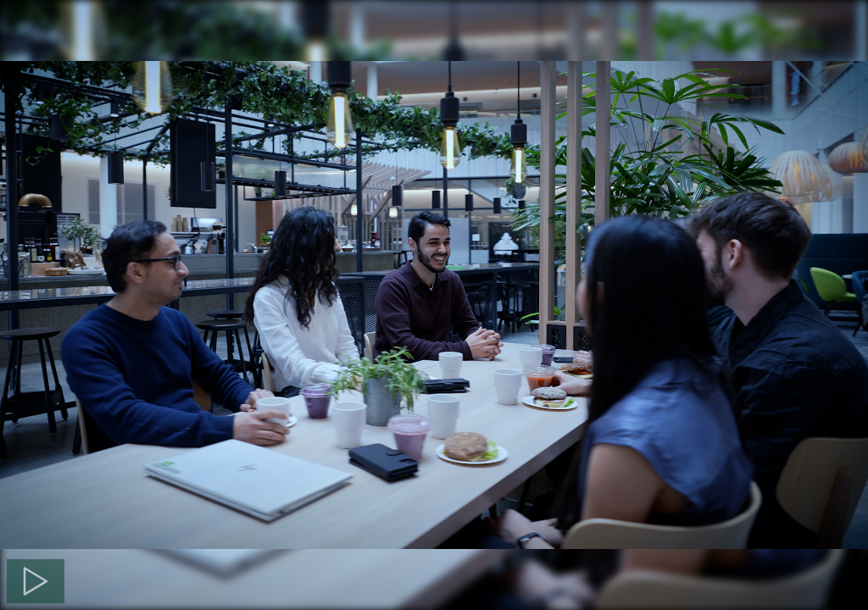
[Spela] (36, 581)
